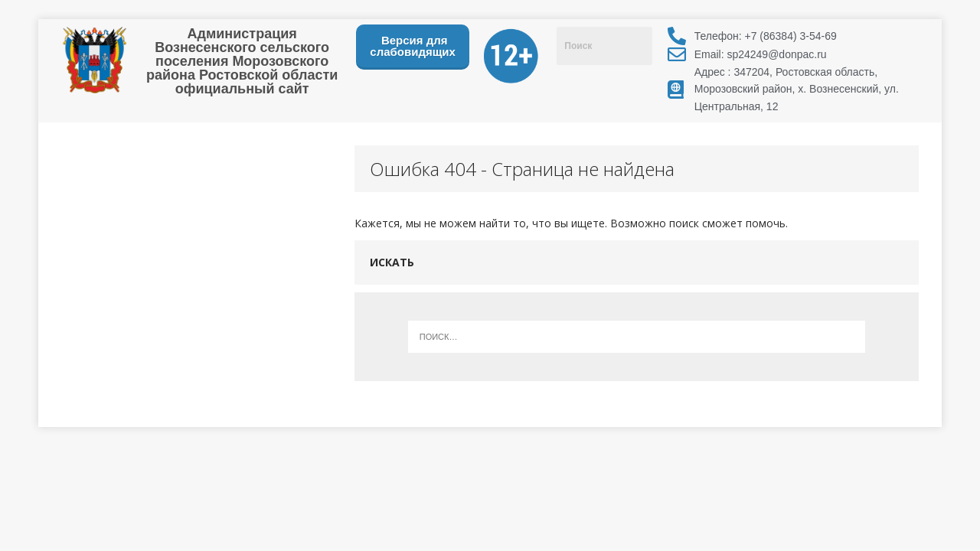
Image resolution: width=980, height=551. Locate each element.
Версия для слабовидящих (413, 46)
